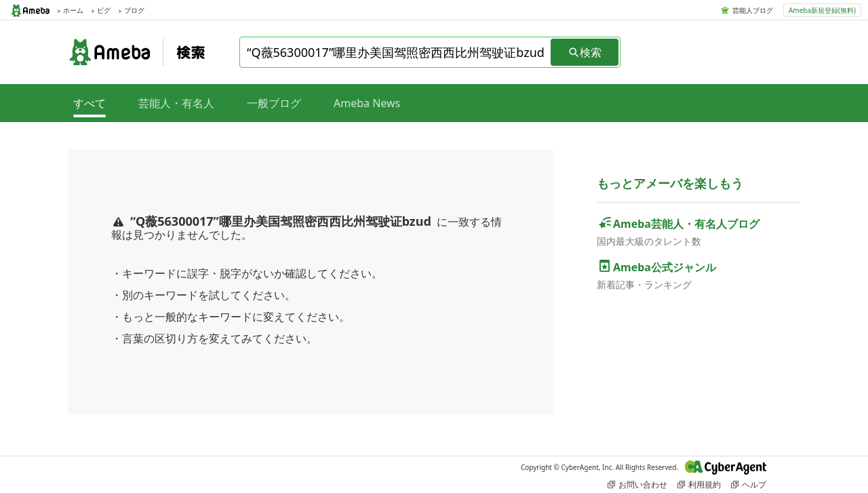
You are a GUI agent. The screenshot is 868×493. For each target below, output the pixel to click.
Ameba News (367, 103)
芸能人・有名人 (176, 103)
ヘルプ (749, 485)
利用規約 (699, 485)
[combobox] (396, 52)
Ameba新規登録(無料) (822, 10)
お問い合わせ (637, 485)
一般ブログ (274, 103)
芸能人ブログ (753, 10)
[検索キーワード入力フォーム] (396, 52)
